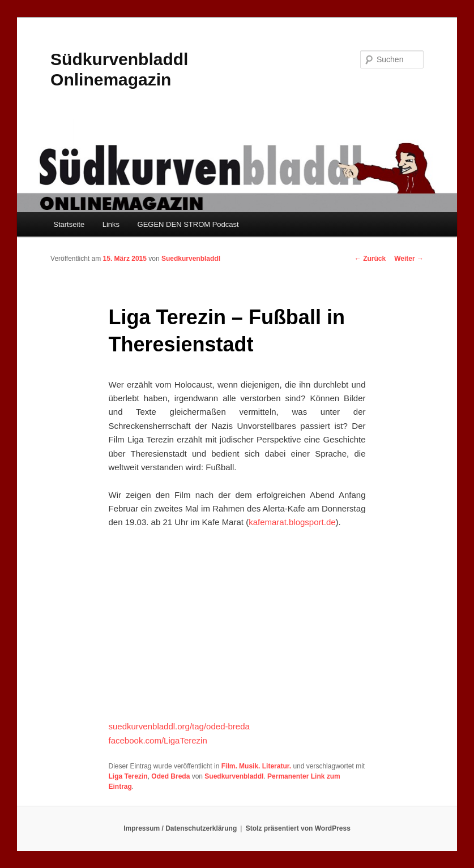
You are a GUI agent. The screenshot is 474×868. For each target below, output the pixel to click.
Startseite (69, 224)
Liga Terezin (128, 776)
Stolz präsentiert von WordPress (298, 828)
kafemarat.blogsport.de (292, 522)
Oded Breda (170, 776)
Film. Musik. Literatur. (256, 766)
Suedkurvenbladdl (191, 259)
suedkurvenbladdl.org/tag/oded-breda (179, 726)
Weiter (409, 259)
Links (111, 224)
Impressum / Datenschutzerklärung (180, 828)
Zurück (370, 259)
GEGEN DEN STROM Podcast (188, 224)
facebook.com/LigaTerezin (158, 740)
